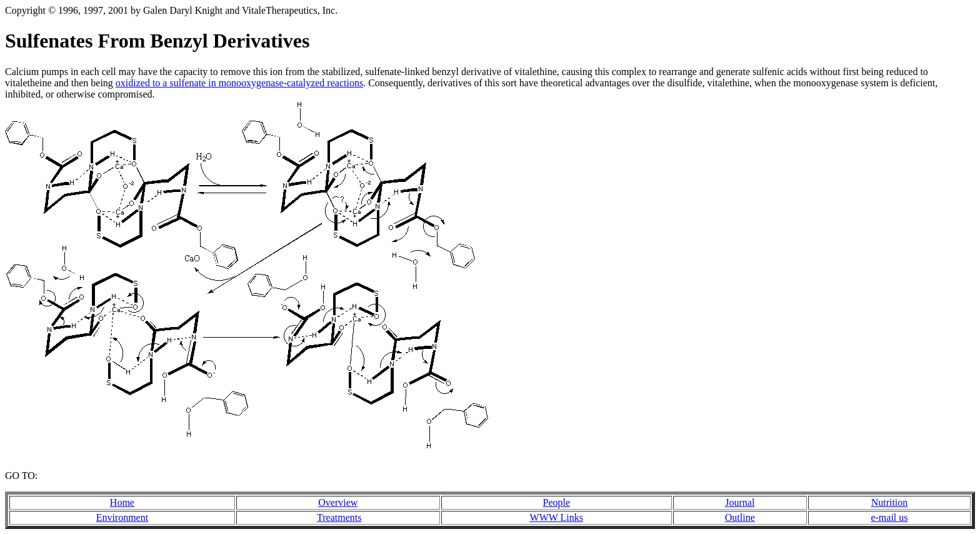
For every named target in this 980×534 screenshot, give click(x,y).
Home (122, 502)
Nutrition (890, 502)
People (557, 502)
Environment (122, 517)
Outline (740, 517)
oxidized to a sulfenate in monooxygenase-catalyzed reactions (239, 83)
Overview (338, 502)
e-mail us (889, 517)
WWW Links (557, 517)
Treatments (339, 517)
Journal (740, 502)
